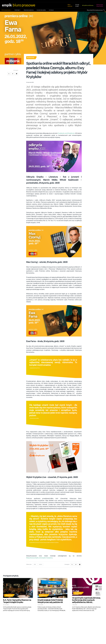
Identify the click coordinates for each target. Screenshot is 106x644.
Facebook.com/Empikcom (66, 133)
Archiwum (51, 10)
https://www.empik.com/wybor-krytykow (39, 558)
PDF (35, 564)
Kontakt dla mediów (41, 10)
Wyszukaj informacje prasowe (95, 10)
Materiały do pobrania (29, 10)
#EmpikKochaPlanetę (88, 5)
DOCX (41, 564)
